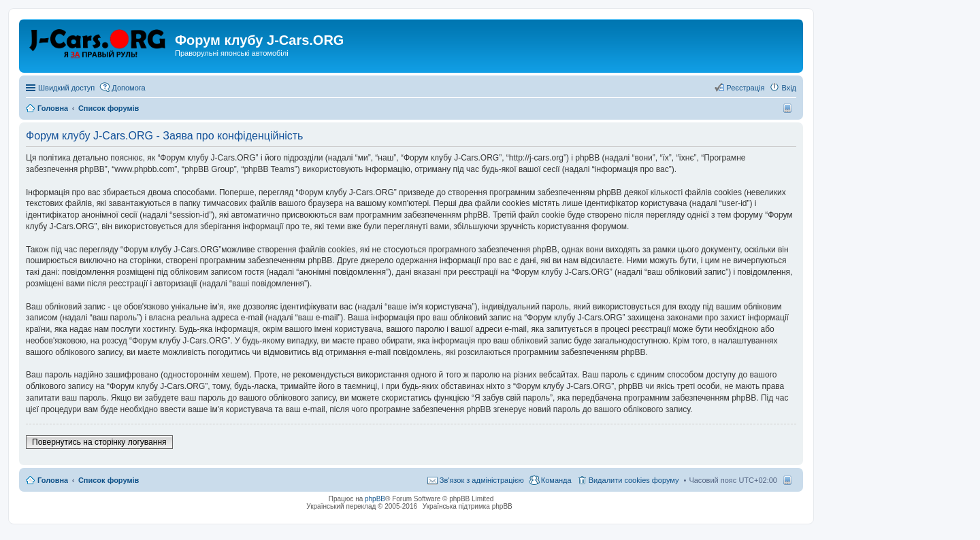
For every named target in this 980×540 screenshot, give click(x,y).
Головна (53, 480)
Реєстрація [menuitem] (745, 88)
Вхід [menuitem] (789, 88)
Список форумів (109, 480)
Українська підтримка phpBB (468, 506)
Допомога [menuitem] (128, 88)
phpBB (375, 499)
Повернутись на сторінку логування (99, 442)
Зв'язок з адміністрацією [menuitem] (482, 480)
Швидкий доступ (66, 88)
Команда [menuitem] (556, 480)
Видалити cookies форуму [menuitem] (634, 480)
